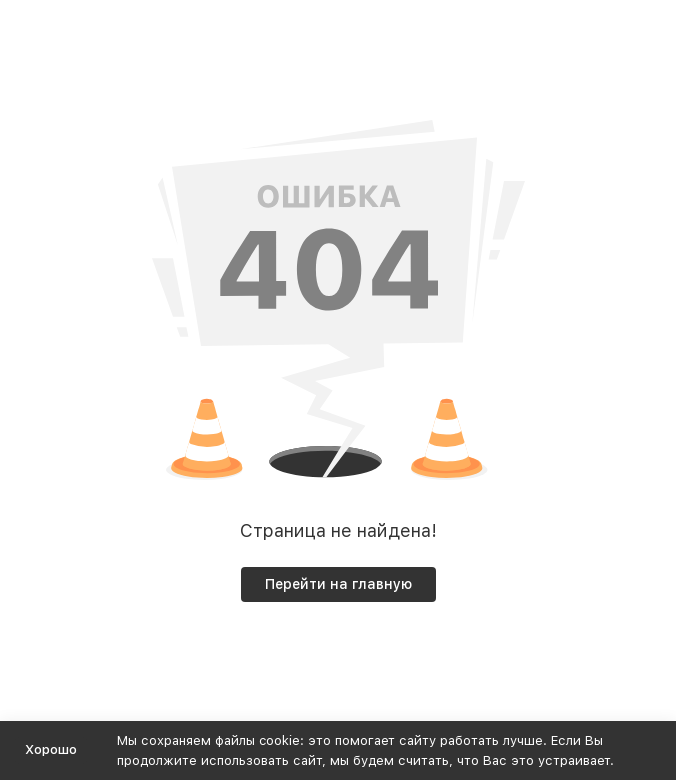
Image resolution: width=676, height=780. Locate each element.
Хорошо (51, 749)
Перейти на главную (338, 584)
